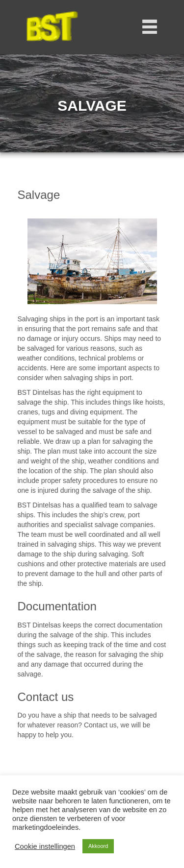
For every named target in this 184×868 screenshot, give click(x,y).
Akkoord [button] (98, 846)
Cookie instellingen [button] (45, 846)
